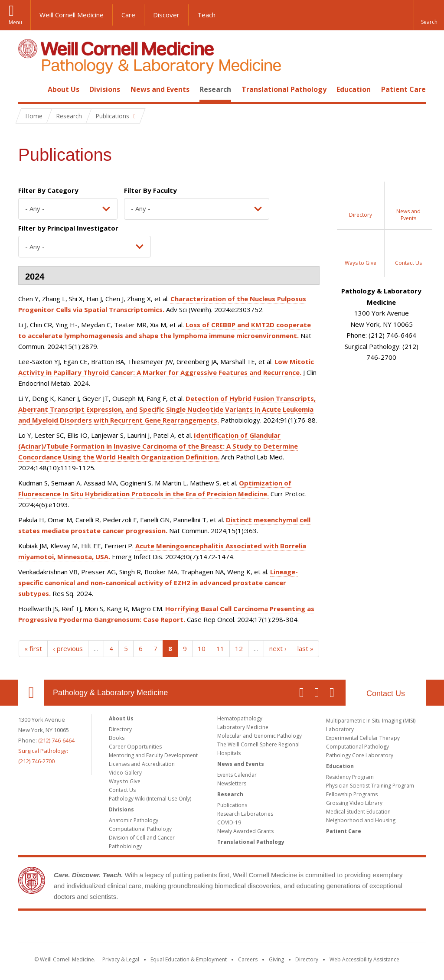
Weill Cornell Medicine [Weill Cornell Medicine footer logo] (222, 928)
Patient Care (403, 89)
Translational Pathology (284, 89)
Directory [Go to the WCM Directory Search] (307, 959)
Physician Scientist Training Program (370, 786)
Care (128, 15)
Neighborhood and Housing (361, 820)
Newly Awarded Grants (245, 831)
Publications (232, 805)
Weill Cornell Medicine (72, 15)
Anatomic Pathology (134, 820)
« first (33, 648)
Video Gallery (125, 773)
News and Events (160, 89)
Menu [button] (15, 22)
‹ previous (68, 648)
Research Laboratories (245, 814)
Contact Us (386, 693)
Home (28, 89)
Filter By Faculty (150, 190)
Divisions (105, 89)
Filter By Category (48, 190)
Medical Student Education (358, 812)
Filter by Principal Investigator (68, 228)
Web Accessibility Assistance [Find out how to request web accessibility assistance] (364, 959)
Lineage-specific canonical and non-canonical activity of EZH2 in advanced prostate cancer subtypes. (158, 583)
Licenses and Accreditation (142, 764)
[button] (429, 15)
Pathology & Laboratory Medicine (110, 693)
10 (202, 648)
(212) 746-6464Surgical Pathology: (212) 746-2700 (46, 751)
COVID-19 (229, 822)
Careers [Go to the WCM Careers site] (248, 959)
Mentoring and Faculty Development (153, 755)
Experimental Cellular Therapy (363, 738)
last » (305, 648)
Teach (206, 15)
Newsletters (232, 783)
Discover (166, 15)
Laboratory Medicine (243, 727)
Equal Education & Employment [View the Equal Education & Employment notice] (189, 959)
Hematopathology (240, 718)
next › (278, 648)
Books (117, 738)
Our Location (31, 693)
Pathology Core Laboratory (360, 755)
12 (239, 648)
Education (354, 89)
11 (220, 648)
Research (215, 89)
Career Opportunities (135, 747)
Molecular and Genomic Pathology (260, 736)
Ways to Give (125, 781)
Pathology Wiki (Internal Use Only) (150, 799)
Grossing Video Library (354, 803)
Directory (120, 729)
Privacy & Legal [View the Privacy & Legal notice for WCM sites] (121, 959)
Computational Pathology (140, 829)
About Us (64, 89)
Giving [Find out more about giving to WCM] (276, 959)
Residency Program (350, 777)
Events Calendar (237, 775)
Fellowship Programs (352, 794)
